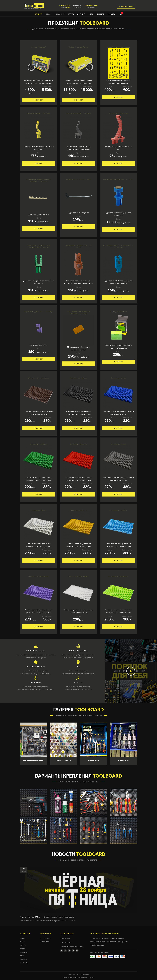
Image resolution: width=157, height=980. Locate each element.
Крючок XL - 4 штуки (118, 113)
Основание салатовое (118, 576)
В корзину (39, 100)
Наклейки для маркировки (118, 47)
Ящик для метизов (118, 312)
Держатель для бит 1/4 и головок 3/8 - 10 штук (39, 246)
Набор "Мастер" (39, 47)
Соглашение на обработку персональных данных (109, 942)
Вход (96, 5)
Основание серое (118, 444)
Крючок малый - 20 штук (39, 113)
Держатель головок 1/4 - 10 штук (78, 246)
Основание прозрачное (78, 576)
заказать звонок (126, 6)
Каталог (60, 14)
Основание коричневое (39, 378)
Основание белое (39, 510)
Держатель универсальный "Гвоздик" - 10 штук (39, 180)
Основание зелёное (39, 444)
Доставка (81, 14)
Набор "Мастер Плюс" (78, 47)
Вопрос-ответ (45, 938)
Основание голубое (118, 510)
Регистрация (89, 5)
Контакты (111, 14)
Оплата (71, 14)
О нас (49, 14)
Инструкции (45, 942)
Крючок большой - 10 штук (78, 113)
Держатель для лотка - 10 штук (39, 312)
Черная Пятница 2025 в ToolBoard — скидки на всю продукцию (47, 917)
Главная (39, 14)
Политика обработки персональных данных (107, 938)
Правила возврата (97, 945)
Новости (100, 14)
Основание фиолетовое (39, 576)
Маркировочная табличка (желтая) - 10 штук (78, 313)
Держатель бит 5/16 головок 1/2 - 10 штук (118, 246)
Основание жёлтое (78, 510)
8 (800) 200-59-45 (65, 5)
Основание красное (78, 444)
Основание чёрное (78, 378)
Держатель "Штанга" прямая (79, 179)
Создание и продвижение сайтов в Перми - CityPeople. (78, 977)
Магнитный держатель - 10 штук (118, 179)
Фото (91, 14)
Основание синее (118, 378)
